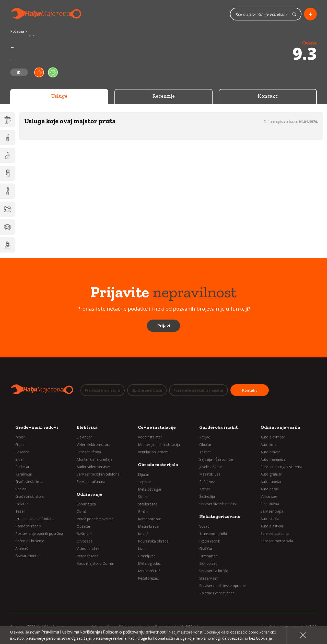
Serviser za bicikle (214, 571)
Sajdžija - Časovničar (216, 459)
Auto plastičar (272, 526)
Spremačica (86, 504)
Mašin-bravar (149, 526)
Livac (142, 549)
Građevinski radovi (37, 427)
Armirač (22, 548)
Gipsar (21, 444)
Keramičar (24, 474)
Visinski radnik (88, 549)
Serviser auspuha (275, 533)
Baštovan (85, 534)
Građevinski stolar (30, 496)
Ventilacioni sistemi (154, 452)
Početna (17, 31)
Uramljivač (147, 556)
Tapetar (144, 482)
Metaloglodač (149, 563)
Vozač (204, 526)
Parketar (22, 467)
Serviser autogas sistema (281, 467)
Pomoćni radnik (28, 526)
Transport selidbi (213, 534)
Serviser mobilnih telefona (98, 474)
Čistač (82, 511)
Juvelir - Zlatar (211, 467)
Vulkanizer (269, 496)
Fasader (22, 452)
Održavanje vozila (280, 427)
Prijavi (163, 326)
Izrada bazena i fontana (35, 519)
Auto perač (270, 489)
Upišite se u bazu (147, 390)
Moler (20, 437)
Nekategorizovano (220, 516)
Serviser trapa (272, 511)
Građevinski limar (30, 482)
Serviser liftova (89, 452)
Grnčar (143, 511)
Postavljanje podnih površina (39, 533)
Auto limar (269, 444)
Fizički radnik (210, 541)
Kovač (143, 534)
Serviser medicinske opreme (223, 586)
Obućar (205, 444)
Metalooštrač (149, 571)
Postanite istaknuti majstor (198, 390)
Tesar (20, 511)
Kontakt (268, 96)
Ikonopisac (208, 563)
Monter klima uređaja (95, 459)
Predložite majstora (103, 390)
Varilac (21, 489)
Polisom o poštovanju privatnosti (135, 632)
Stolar (143, 497)
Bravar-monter (28, 556)
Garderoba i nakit (219, 427)
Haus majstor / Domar (95, 563)
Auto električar (273, 437)
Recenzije (164, 96)
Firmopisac (208, 556)
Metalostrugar (150, 489)
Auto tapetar (271, 482)
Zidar (20, 459)
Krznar (205, 489)
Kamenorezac (149, 519)
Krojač (205, 437)
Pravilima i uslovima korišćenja (71, 632)
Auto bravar (270, 452)
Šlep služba (270, 504)
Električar (84, 437)
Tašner (205, 452)
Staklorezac (148, 504)
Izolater (22, 504)
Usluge (59, 96)
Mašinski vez (210, 474)
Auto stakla (270, 519)
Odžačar (84, 526)
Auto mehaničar (274, 459)
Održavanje (89, 494)
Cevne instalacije (157, 427)
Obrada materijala (158, 465)
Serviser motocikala (277, 541)
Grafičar (206, 549)
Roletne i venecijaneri (217, 593)
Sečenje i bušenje (30, 541)
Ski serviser (208, 578)
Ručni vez (207, 482)
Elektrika (87, 427)
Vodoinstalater (150, 437)
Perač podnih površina (95, 519)
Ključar (144, 474)
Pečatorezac (148, 578)
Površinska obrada (153, 541)
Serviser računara (91, 482)
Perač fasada (87, 556)
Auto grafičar (271, 474)
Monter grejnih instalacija (159, 444)
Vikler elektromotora (94, 444)
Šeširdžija (207, 496)
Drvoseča (85, 541)
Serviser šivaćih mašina (218, 504)
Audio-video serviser (93, 467)
